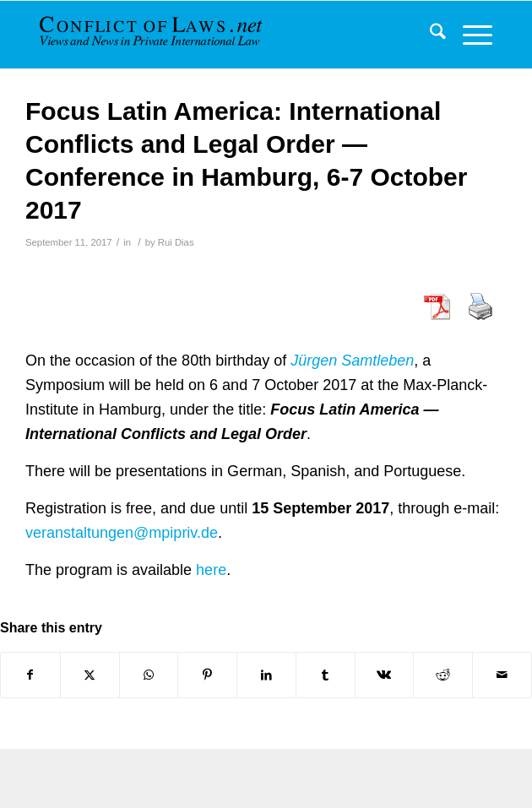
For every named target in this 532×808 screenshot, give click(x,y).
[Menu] (469, 35)
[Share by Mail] (502, 675)
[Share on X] (90, 675)
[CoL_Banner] (153, 35)
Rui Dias (176, 242)
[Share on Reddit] (443, 675)
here (211, 570)
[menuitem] (429, 35)
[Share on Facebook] (30, 675)
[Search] (429, 35)
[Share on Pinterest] (207, 675)
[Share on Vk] (385, 675)
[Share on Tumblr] (326, 675)
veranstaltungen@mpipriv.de (122, 533)
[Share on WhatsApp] (149, 675)
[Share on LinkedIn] (266, 675)
